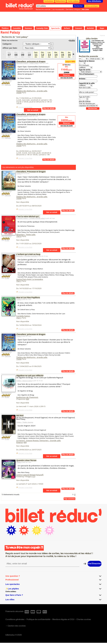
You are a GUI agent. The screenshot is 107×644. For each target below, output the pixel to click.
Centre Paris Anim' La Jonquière (30, 279)
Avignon (20, 442)
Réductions (60, 1)
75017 (19, 281)
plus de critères (85, 101)
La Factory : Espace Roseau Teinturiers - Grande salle (38, 440)
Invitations (49, 1)
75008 (19, 93)
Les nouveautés (58, 9)
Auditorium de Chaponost (27, 397)
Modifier (72, 41)
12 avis (7, 278)
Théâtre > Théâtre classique (25, 422)
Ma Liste (85, 9)
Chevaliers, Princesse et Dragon (31, 172)
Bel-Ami (20, 415)
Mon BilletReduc (95, 1)
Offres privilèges (92, 6)
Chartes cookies (84, 620)
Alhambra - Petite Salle (26, 235)
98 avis (7, 397)
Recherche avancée (43, 9)
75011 (19, 318)
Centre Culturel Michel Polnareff (30, 475)
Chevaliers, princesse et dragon (31, 61)
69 (27, 399)
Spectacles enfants (22, 116)
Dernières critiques (73, 9)
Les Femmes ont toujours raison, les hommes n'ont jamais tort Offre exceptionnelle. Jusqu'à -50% (98, 45)
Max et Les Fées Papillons (28, 297)
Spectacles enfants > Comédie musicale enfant (31, 218)
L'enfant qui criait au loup (28, 254)
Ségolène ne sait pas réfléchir (30, 375)
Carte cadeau (73, 1)
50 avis (7, 439)
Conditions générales (15, 620)
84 (25, 442)
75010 (19, 236)
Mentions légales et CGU (63, 620)
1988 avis (8, 85)
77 (34, 477)
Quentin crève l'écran (26, 460)
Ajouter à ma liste (25, 107)
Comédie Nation (23, 316)
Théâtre (19, 174)
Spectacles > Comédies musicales (27, 256)
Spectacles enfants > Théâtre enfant (27, 63)
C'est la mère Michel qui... (28, 216)
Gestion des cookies (17, 626)
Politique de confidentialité (38, 620)
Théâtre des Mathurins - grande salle (32, 91)
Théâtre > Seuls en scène (24, 381)
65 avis (7, 240)
